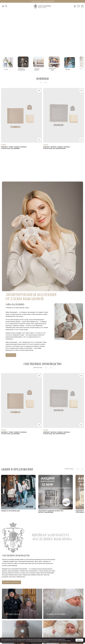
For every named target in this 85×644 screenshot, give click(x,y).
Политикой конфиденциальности (39, 641)
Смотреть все (38, 369)
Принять (79, 640)
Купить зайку (11, 356)
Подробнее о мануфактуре (11, 584)
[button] (38, 49)
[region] (38, 369)
